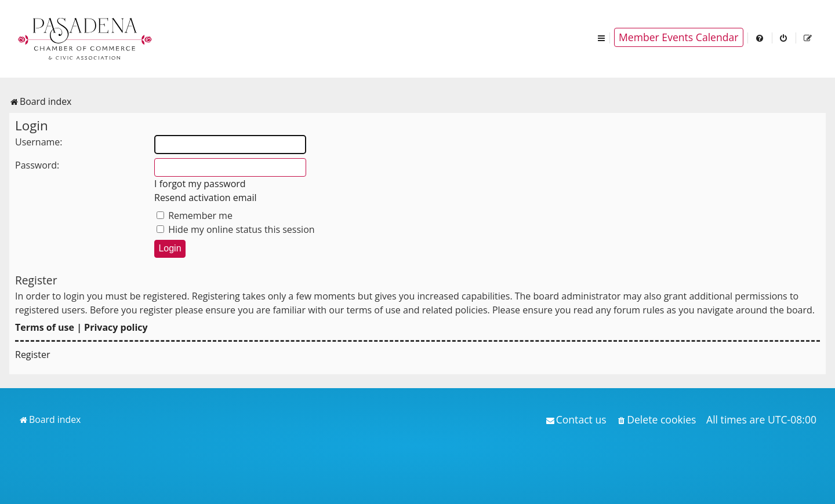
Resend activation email (206, 198)
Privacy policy (116, 327)
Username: (39, 142)
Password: (37, 165)
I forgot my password (200, 184)
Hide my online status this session (236, 229)
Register (32, 355)
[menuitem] (760, 37)
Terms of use (45, 327)
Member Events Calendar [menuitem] (679, 37)
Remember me (195, 216)
